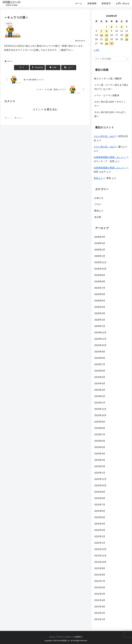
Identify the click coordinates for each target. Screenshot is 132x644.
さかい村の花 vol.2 (104, 136)
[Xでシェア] (24, 68)
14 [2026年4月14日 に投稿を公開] (101, 35)
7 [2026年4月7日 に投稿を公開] (101, 31)
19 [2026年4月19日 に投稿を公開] (127, 35)
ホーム (53, 637)
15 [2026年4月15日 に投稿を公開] (106, 35)
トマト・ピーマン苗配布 (107, 95)
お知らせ (8, 61)
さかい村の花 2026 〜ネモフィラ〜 (110, 104)
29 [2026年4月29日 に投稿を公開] (106, 43)
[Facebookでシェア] (38, 68)
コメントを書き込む (45, 109)
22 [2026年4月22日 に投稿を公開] (106, 39)
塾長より (98, 178)
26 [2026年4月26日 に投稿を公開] (127, 39)
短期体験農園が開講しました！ (110, 157)
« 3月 (97, 50)
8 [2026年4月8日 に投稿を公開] (107, 31)
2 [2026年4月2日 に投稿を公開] (112, 27)
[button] (66, 68)
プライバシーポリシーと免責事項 (70, 637)
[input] (111, 59)
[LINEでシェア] (52, 68)
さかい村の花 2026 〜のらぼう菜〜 (110, 114)
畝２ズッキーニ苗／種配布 (108, 79)
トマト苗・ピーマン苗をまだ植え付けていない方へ (111, 87)
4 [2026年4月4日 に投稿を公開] (122, 27)
